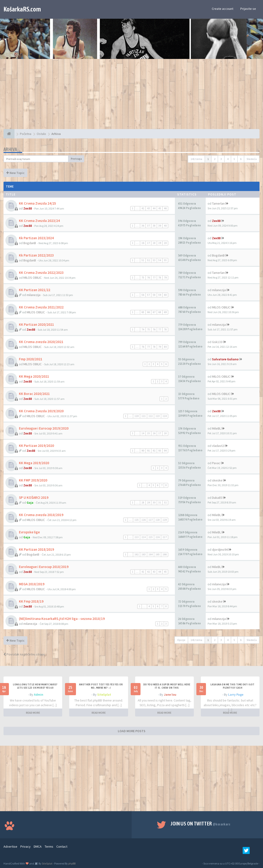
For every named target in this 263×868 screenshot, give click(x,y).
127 (151, 520)
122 (151, 416)
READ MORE (33, 713)
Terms (49, 846)
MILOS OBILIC (32, 278)
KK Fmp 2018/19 (31, 601)
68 (160, 312)
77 (154, 278)
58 (154, 295)
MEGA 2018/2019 (32, 584)
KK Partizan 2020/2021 (36, 324)
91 (148, 451)
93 (160, 451)
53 (154, 260)
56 (143, 295)
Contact (62, 846)
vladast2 (218, 446)
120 (137, 416)
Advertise (10, 846)
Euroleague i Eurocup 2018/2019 (44, 567)
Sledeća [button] (252, 159)
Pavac (216, 463)
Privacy (25, 846)
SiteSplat (104, 694)
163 (144, 554)
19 (160, 243)
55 (165, 260)
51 (143, 260)
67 (154, 312)
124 (165, 416)
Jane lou (170, 694)
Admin (39, 694)
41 (143, 572)
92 (154, 451)
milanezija (34, 295)
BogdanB (30, 243)
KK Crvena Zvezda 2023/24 (39, 221)
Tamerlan (218, 203)
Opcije (181, 640)
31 (160, 503)
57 (148, 295)
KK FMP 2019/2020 (33, 480)
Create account (223, 9)
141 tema (196, 159)
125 (137, 520)
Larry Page (236, 694)
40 (165, 226)
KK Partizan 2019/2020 (36, 446)
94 (165, 451)
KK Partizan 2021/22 (35, 290)
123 (158, 416)
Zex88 (28, 208)
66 (148, 312)
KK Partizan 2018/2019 (36, 549)
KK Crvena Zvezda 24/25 (38, 203)
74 (143, 329)
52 (148, 260)
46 (165, 208)
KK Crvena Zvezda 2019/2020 (41, 411)
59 (160, 295)
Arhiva (10, 149)
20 (165, 243)
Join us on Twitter (200, 824)
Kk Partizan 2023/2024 (36, 238)
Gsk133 (217, 342)
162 (137, 554)
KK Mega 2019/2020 (34, 463)
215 (151, 537)
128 (158, 520)
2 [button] (215, 159)
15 (148, 433)
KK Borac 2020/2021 (34, 394)
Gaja (30, 503)
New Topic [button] (15, 173)
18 (154, 243)
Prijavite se (248, 9)
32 (165, 503)
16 (143, 243)
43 (148, 208)
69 (165, 312)
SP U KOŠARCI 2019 (34, 497)
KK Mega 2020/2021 (34, 376)
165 (158, 554)
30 (154, 503)
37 (148, 226)
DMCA (38, 846)
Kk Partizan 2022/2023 (36, 255)
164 (151, 554)
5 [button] (234, 159)
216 (158, 537)
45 (160, 208)
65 (143, 312)
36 (143, 226)
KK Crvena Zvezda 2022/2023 (41, 273)
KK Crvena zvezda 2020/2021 (41, 342)
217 (165, 537)
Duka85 (217, 498)
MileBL (216, 428)
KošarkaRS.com (22, 9)
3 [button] (221, 159)
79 (165, 278)
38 (154, 226)
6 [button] (241, 159)
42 (143, 208)
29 (148, 503)
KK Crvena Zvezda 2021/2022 (41, 307)
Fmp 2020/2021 (31, 359)
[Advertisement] (131, 96)
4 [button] (228, 159)
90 (143, 451)
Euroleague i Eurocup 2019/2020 (44, 428)
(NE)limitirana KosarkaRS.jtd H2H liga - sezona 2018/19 (62, 619)
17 (148, 243)
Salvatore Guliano (225, 359)
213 (137, 537)
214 (144, 537)
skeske (217, 480)
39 (160, 226)
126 (144, 520)
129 (165, 520)
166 (165, 554)
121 (144, 416)
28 (143, 503)
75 (143, 278)
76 (148, 278)
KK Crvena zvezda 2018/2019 (41, 515)
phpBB (72, 863)
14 (143, 433)
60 (165, 295)
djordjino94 (220, 550)
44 (154, 208)
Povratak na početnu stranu (24, 654)
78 (160, 278)
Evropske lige (29, 532)
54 (160, 260)
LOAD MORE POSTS (132, 731)
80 (165, 347)
